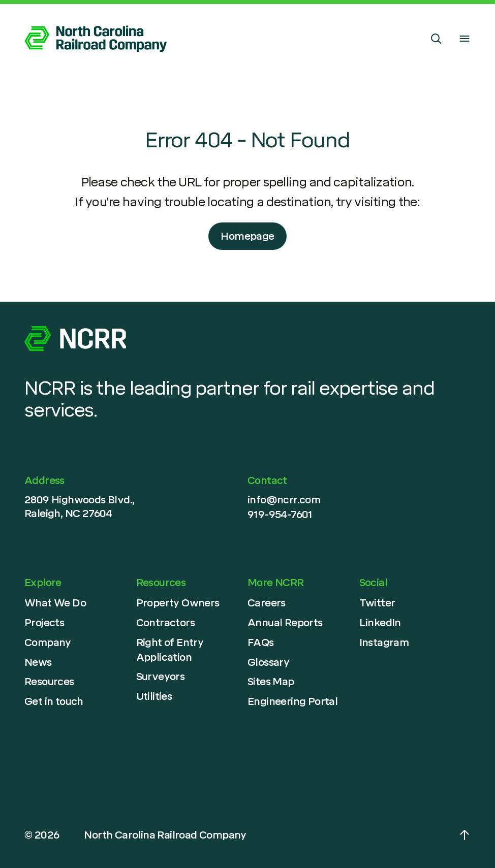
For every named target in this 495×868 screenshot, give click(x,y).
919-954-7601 (280, 515)
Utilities (154, 696)
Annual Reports (285, 623)
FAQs (261, 642)
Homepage (247, 236)
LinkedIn (380, 623)
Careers (267, 603)
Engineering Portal (292, 701)
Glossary (268, 662)
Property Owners (178, 603)
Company (48, 642)
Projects (44, 623)
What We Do (55, 603)
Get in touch (54, 701)
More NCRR (276, 583)
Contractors (165, 623)
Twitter (377, 603)
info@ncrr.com (284, 500)
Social (373, 583)
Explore (43, 583)
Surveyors (161, 677)
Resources (49, 682)
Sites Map (271, 682)
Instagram (384, 642)
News (38, 662)
